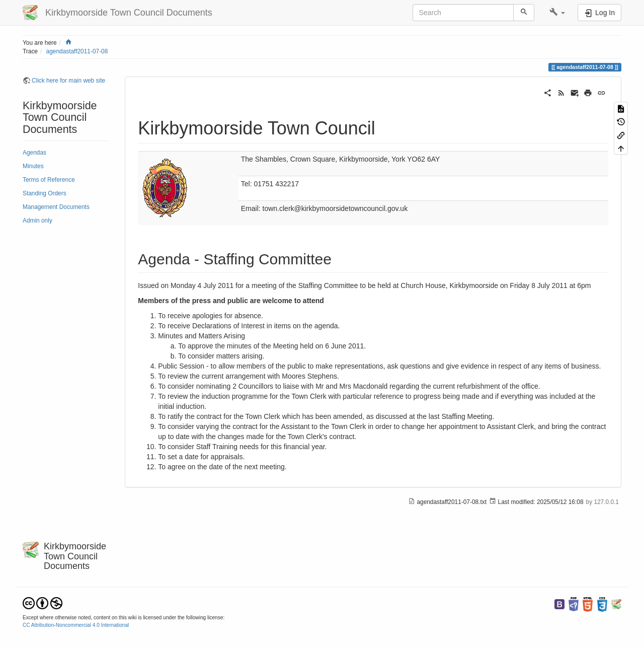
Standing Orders (45, 193)
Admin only (37, 221)
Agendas (34, 153)
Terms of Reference (49, 180)
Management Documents (56, 207)
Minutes (33, 166)
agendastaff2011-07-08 (77, 51)
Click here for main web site (68, 81)
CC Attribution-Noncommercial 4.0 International (76, 625)
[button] (557, 13)
